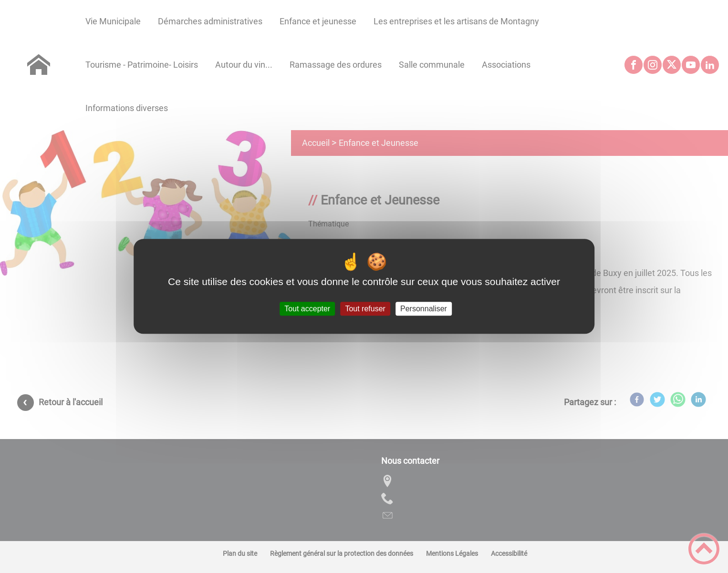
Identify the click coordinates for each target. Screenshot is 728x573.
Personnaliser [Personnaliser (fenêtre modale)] (424, 309)
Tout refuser (365, 309)
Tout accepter (307, 309)
